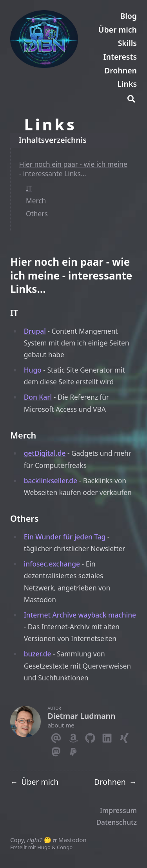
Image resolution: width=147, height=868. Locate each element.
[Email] (56, 736)
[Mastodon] (56, 750)
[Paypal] (73, 750)
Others (37, 214)
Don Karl (38, 397)
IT (29, 188)
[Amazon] (73, 736)
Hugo (33, 370)
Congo (65, 847)
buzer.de (38, 654)
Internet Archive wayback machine (80, 615)
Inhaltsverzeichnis (53, 140)
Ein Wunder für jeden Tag (65, 537)
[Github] (90, 736)
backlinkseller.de (51, 481)
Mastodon (73, 840)
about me (61, 725)
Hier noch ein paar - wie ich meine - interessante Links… (73, 169)
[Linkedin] (107, 736)
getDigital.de (45, 453)
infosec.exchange (52, 564)
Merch (36, 201)
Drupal (35, 331)
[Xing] (124, 736)
